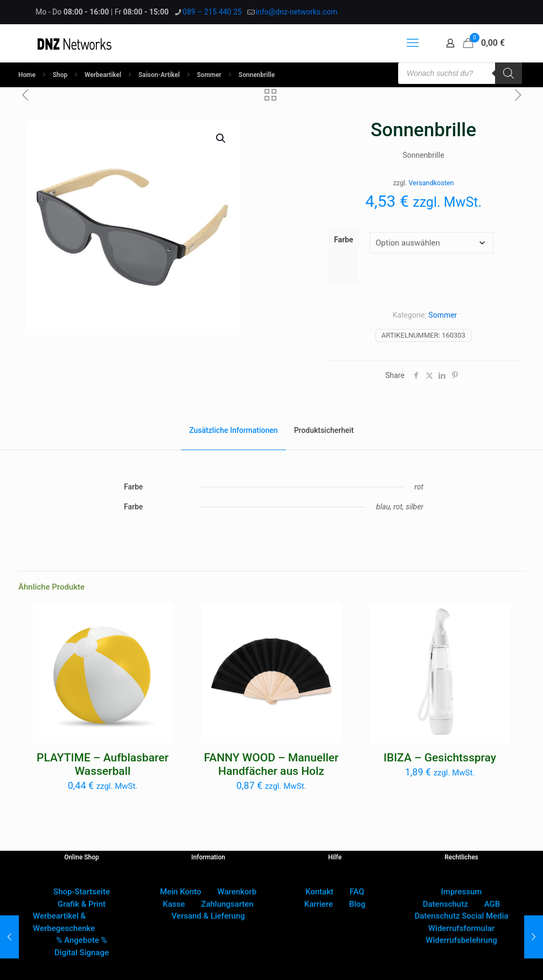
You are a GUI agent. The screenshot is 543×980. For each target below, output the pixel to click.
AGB (492, 904)
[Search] (509, 73)
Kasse (174, 904)
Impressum (462, 892)
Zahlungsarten (227, 904)
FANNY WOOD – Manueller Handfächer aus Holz (271, 764)
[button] (221, 138)
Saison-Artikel (159, 75)
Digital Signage (82, 953)
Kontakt (319, 892)
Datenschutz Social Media (461, 916)
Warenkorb (237, 892)
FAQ (357, 892)
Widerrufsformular (461, 928)
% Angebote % (81, 940)
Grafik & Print (82, 904)
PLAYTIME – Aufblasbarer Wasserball (103, 764)
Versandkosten (431, 183)
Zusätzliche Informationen (233, 430)
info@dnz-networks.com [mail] (297, 12)
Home (27, 75)
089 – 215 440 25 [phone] (212, 12)
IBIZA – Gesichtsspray (440, 758)
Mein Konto (181, 892)
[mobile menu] (413, 43)
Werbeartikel (103, 75)
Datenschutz (445, 904)
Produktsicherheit (324, 430)
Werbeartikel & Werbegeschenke (64, 922)
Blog (357, 904)
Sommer (209, 75)
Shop (60, 75)
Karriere (319, 904)
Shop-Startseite (82, 892)
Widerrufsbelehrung (461, 940)
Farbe (344, 240)
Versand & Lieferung (208, 916)
